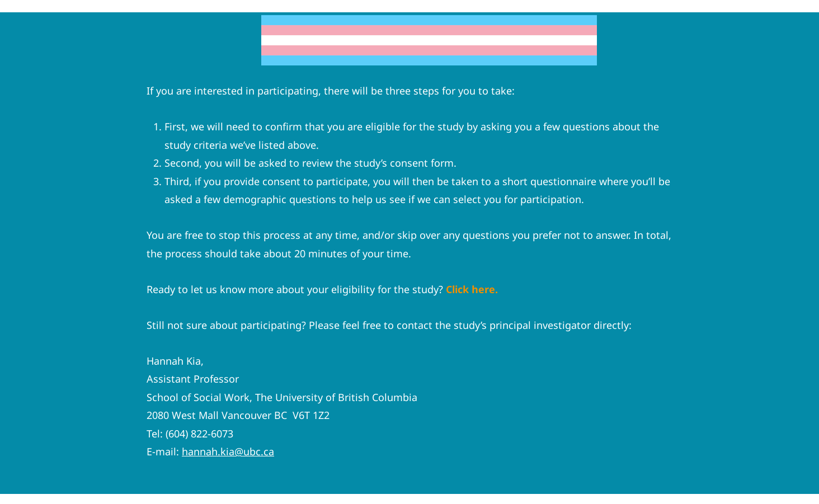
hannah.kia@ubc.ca (228, 451)
